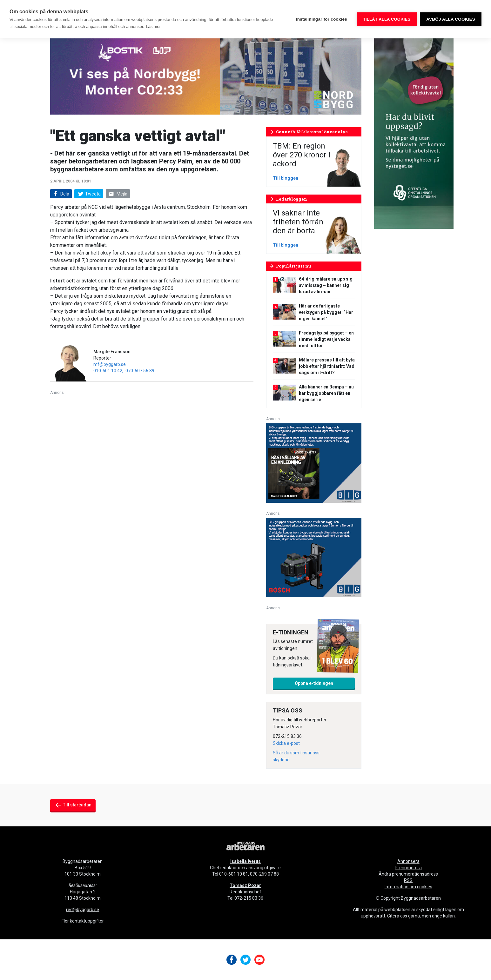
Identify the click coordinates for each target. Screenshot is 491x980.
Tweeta (89, 194)
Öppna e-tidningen (314, 683)
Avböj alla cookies (451, 19)
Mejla (118, 194)
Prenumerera (408, 868)
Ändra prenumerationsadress (408, 874)
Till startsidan (73, 805)
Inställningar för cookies (322, 19)
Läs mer (153, 26)
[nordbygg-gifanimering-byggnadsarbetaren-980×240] (206, 76)
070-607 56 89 (140, 371)
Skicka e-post (286, 743)
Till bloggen (286, 178)
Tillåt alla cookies (387, 19)
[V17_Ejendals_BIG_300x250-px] (314, 463)
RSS (408, 880)
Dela (61, 194)
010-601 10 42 (108, 371)
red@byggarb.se (83, 910)
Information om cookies (408, 887)
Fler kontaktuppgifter (83, 921)
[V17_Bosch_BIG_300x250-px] (314, 557)
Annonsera (408, 861)
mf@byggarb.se (110, 364)
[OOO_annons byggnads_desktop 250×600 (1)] (414, 133)
